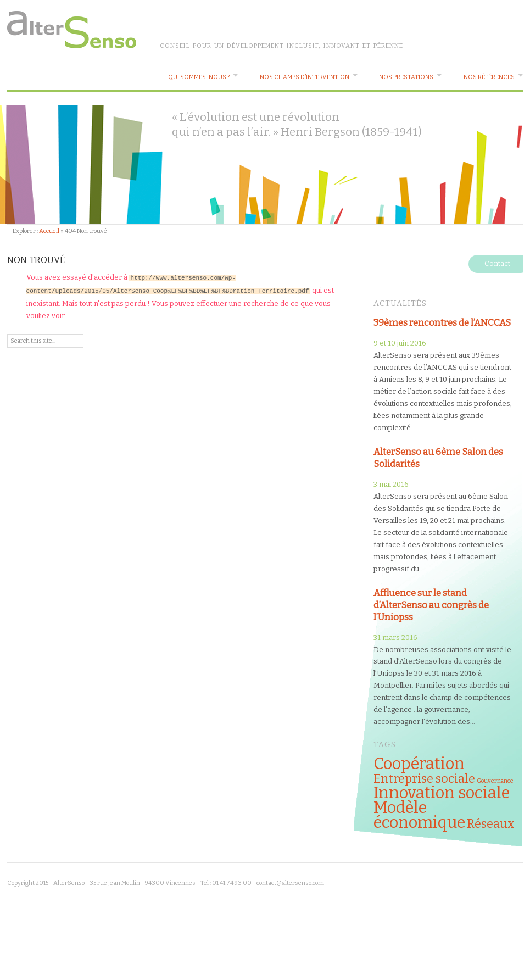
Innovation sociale (442, 793)
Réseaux (491, 824)
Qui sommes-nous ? (199, 77)
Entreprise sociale (424, 779)
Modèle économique (419, 815)
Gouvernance (495, 781)
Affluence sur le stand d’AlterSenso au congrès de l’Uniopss (431, 605)
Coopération (419, 764)
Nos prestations (406, 77)
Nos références (489, 77)
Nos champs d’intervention (305, 77)
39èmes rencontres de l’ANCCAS (442, 322)
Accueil (49, 231)
